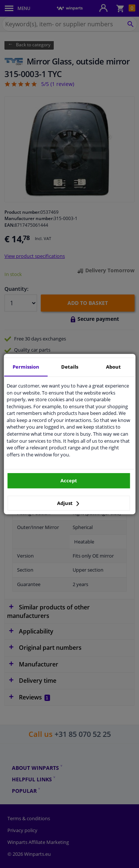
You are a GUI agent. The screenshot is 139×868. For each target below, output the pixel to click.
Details (70, 367)
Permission (26, 367)
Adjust (68, 503)
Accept (69, 480)
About (113, 367)
